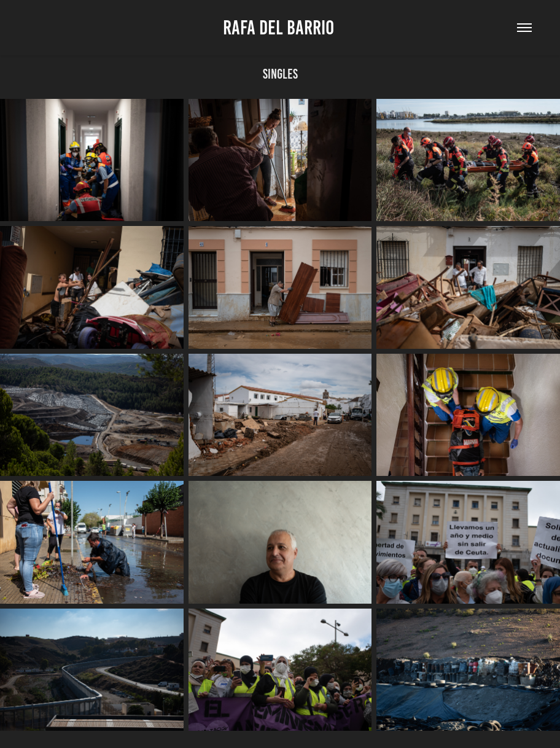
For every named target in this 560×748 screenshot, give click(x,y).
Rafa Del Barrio (280, 28)
